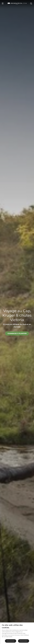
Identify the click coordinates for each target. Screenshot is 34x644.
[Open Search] (31, 3)
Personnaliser (24, 641)
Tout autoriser (11, 641)
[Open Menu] (3, 3)
